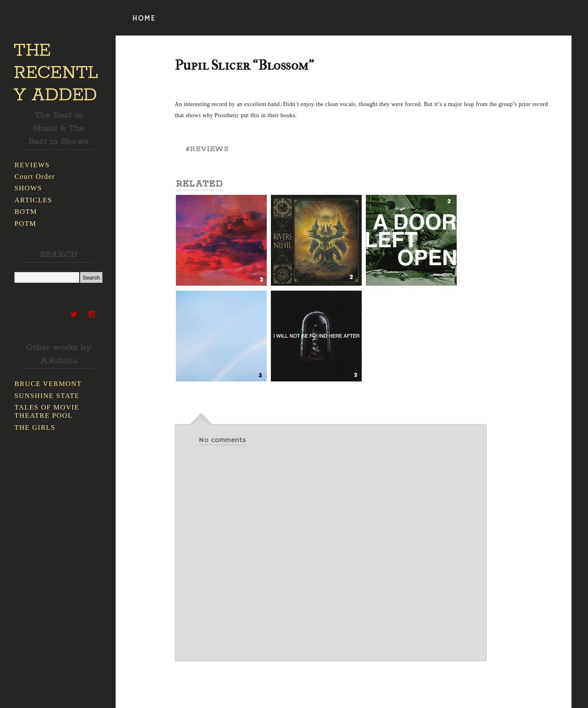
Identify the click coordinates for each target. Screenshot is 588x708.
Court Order (35, 176)
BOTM (26, 212)
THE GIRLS (35, 427)
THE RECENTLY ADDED (56, 73)
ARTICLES (33, 200)
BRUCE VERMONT (48, 384)
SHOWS (28, 188)
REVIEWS (32, 165)
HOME (144, 19)
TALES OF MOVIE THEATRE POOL (47, 411)
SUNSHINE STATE (47, 396)
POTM (25, 224)
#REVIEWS (207, 149)
